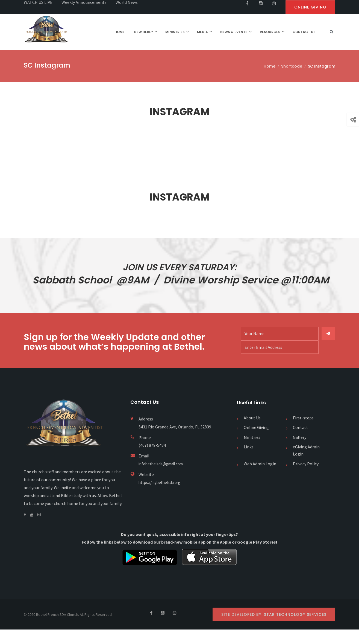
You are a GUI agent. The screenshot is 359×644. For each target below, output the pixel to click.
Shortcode (292, 66)
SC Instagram (322, 66)
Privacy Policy (306, 478)
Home (270, 66)
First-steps (303, 432)
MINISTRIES (175, 32)
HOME (120, 32)
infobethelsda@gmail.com (164, 478)
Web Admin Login (260, 478)
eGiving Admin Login (306, 465)
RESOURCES (270, 32)
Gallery (300, 452)
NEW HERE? (144, 32)
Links (249, 462)
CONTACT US (304, 32)
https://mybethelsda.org (162, 497)
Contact (301, 442)
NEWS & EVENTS (234, 32)
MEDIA (202, 32)
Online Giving (256, 442)
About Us (252, 432)
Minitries (252, 452)
